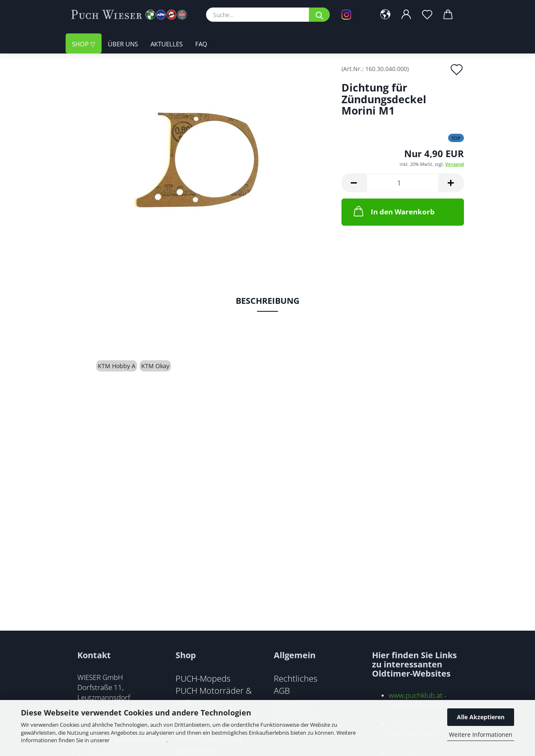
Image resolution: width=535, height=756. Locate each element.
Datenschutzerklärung (138, 740)
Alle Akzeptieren (481, 717)
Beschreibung (267, 301)
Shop (81, 44)
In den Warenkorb (393, 211)
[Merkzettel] (427, 15)
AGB (282, 690)
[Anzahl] (403, 183)
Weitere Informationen (481, 734)
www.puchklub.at (416, 695)
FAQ (201, 44)
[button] (385, 15)
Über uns (123, 44)
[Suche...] (319, 15)
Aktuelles (167, 44)
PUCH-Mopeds (203, 678)
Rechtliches (296, 678)
